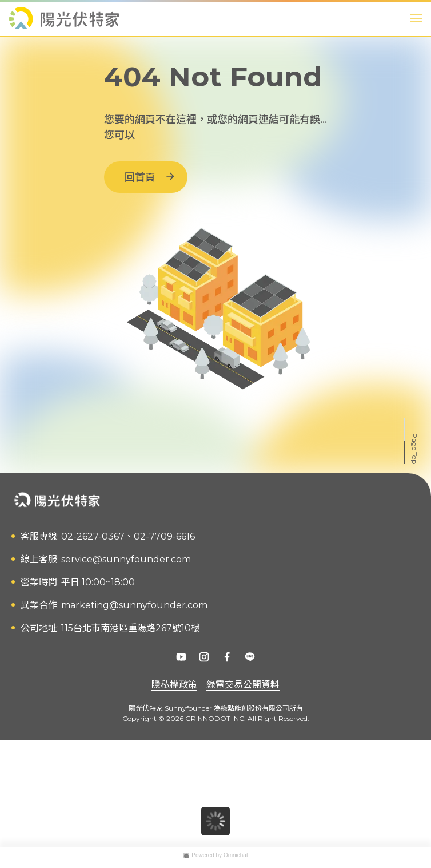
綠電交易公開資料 (243, 685)
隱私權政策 (174, 685)
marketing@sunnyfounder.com (134, 605)
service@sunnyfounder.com (126, 559)
